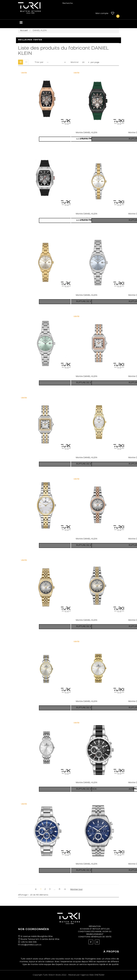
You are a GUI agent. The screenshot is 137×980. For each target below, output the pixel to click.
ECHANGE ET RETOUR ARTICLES (95, 929)
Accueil (24, 31)
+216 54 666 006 (29, 942)
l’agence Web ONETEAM (92, 975)
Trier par (39, 62)
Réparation (95, 926)
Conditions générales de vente (95, 937)
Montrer (75, 62)
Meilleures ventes (30, 40)
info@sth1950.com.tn (31, 945)
